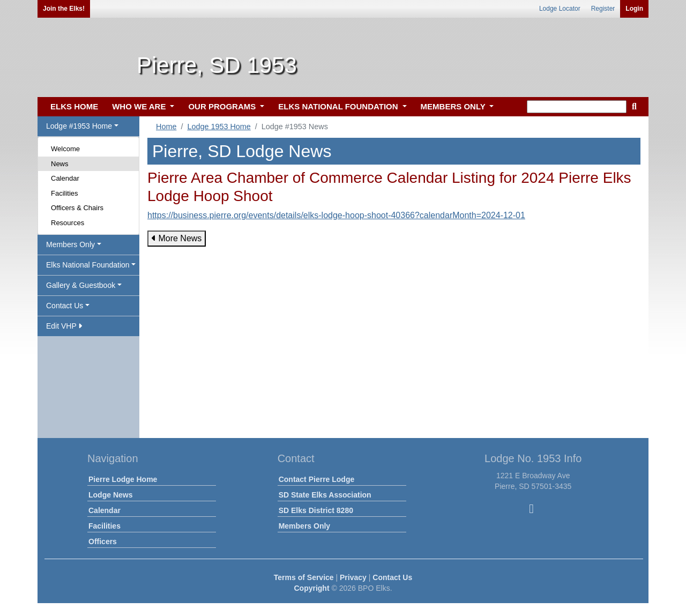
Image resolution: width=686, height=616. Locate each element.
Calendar (65, 178)
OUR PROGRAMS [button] (223, 106)
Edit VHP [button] (64, 326)
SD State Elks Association (325, 495)
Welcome (65, 149)
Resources (68, 223)
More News (177, 238)
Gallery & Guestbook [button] (81, 285)
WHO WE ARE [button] (140, 106)
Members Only (304, 526)
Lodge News (110, 495)
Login (634, 9)
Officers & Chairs (77, 208)
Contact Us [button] (65, 306)
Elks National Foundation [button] (88, 265)
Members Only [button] (70, 244)
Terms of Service (304, 577)
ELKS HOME (74, 106)
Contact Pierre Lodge (317, 479)
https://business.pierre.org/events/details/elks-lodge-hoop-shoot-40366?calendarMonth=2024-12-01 (336, 215)
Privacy (353, 577)
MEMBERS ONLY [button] (454, 106)
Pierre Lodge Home (123, 479)
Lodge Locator (560, 9)
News (60, 164)
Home (166, 127)
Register (603, 9)
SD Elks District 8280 (316, 510)
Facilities (65, 193)
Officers (103, 541)
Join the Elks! (64, 9)
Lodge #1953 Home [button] (79, 126)
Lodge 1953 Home (219, 127)
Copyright (311, 588)
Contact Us (392, 577)
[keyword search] (577, 107)
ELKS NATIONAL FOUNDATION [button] (339, 106)
